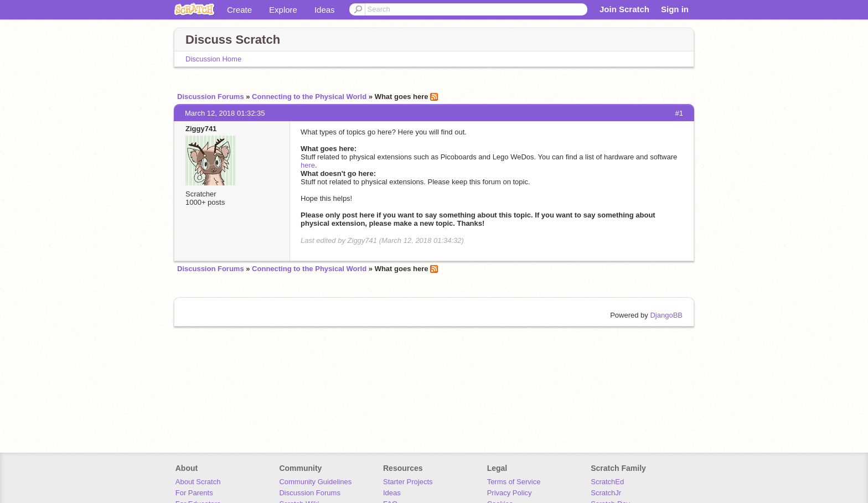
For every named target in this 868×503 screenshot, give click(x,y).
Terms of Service (514, 482)
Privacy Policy (510, 493)
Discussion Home (213, 59)
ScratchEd (607, 482)
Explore (283, 10)
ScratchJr (606, 493)
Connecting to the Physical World (309, 97)
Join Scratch (624, 9)
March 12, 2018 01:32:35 (225, 113)
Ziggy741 (201, 129)
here (308, 165)
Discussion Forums (211, 97)
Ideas (325, 10)
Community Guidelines (315, 482)
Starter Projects (408, 482)
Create (239, 10)
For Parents (194, 493)
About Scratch (198, 482)
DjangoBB (666, 315)
